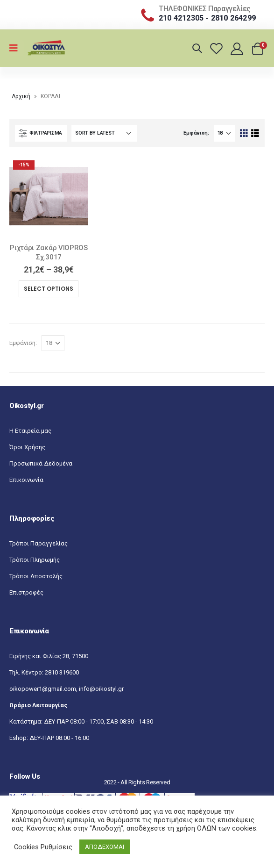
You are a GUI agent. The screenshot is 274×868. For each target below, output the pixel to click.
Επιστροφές (26, 592)
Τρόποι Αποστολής (36, 576)
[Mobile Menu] (17, 48)
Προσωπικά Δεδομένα (41, 463)
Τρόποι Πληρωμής (35, 560)
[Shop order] (104, 133)
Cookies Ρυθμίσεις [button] (43, 847)
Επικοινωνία (26, 480)
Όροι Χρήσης (27, 447)
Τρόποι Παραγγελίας (39, 543)
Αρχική (21, 96)
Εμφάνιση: (196, 133)
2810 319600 (62, 672)
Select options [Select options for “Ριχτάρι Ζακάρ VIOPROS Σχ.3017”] (49, 289)
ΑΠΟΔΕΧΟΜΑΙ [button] (105, 847)
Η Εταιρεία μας (30, 431)
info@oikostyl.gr (101, 689)
